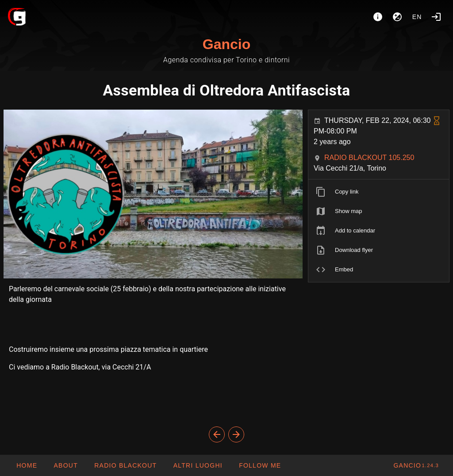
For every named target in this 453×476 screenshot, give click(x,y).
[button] (197, 465)
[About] (378, 17)
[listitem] (379, 192)
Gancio (226, 44)
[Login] (436, 17)
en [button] (417, 17)
